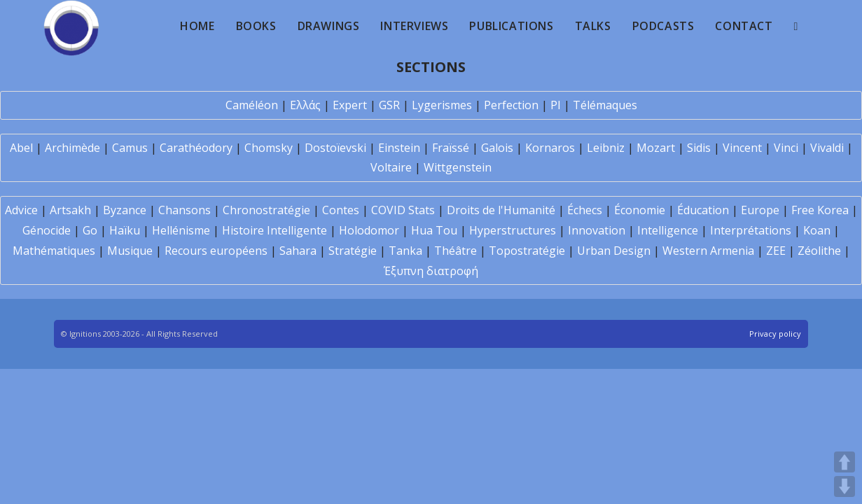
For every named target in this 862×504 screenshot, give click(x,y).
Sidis (699, 148)
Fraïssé (451, 148)
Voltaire (391, 167)
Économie (640, 210)
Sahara (298, 251)
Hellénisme (181, 230)
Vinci (786, 148)
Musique (130, 251)
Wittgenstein (458, 167)
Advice (21, 210)
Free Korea (820, 210)
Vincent (742, 148)
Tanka (405, 251)
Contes (341, 210)
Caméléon (252, 105)
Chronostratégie (266, 210)
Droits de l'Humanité (501, 210)
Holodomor (369, 230)
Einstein (399, 148)
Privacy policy (775, 334)
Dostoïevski (335, 148)
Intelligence (668, 230)
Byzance (125, 210)
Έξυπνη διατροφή (431, 271)
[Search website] (796, 26)
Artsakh (70, 210)
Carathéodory (196, 148)
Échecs (585, 210)
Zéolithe (819, 251)
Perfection (511, 105)
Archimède (72, 148)
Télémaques (605, 105)
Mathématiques (54, 251)
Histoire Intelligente (274, 230)
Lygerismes (442, 105)
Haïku (125, 230)
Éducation (703, 210)
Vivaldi (827, 148)
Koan (817, 230)
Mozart (656, 148)
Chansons (185, 210)
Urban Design (614, 251)
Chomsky (269, 148)
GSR (389, 105)
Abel (21, 148)
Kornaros (550, 148)
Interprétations (751, 230)
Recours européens (216, 251)
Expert (350, 105)
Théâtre (456, 251)
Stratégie (353, 251)
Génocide (47, 230)
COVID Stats (403, 210)
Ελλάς (305, 105)
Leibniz (606, 148)
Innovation (597, 230)
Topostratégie (527, 251)
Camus (130, 148)
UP (844, 462)
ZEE (776, 251)
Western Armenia (708, 251)
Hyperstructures (513, 230)
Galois (497, 148)
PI (556, 105)
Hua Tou (434, 230)
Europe (760, 210)
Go (90, 230)
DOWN (844, 486)
